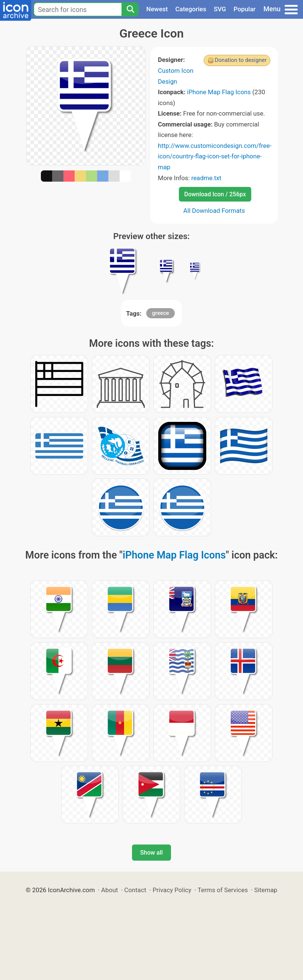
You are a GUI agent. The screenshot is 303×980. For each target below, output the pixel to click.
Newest (157, 9)
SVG (220, 9)
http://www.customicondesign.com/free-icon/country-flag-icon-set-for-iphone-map (215, 156)
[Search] (130, 9)
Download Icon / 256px (215, 194)
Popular (245, 9)
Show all (151, 853)
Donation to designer (241, 60)
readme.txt (206, 178)
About (110, 890)
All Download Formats (214, 211)
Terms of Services (223, 890)
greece (160, 313)
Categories (191, 9)
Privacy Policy (172, 890)
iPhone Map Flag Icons (219, 92)
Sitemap (266, 890)
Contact (135, 890)
